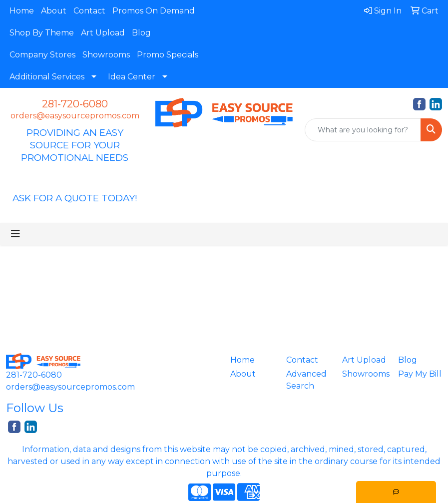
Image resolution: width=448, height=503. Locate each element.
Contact (89, 11)
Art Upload (103, 33)
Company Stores (42, 55)
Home (22, 11)
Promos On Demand (154, 11)
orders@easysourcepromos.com (75, 116)
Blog (141, 33)
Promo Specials (168, 55)
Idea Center (132, 77)
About (54, 11)
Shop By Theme (42, 33)
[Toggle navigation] (15, 234)
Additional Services (47, 77)
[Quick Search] (363, 130)
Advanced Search (306, 380)
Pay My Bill (420, 374)
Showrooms (106, 55)
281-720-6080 (75, 104)
